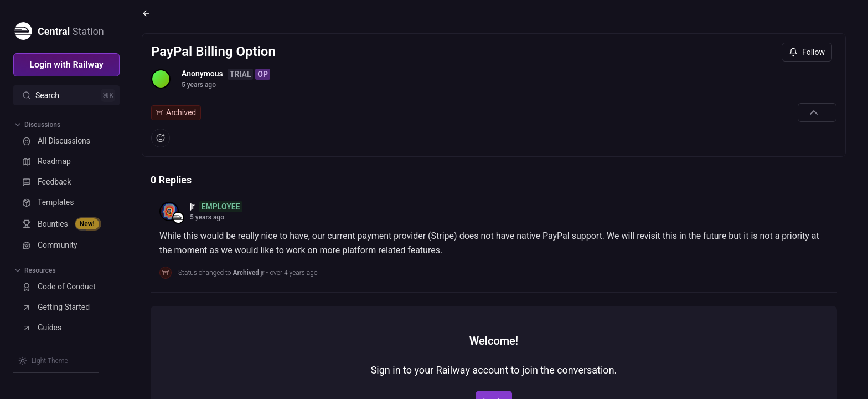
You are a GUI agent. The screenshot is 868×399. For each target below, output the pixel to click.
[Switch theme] (43, 361)
